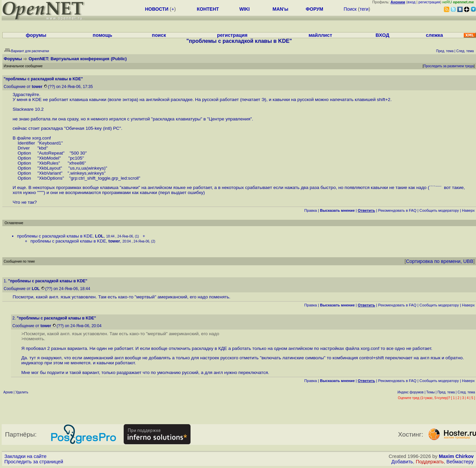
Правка (311, 210)
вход (411, 2)
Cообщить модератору (439, 210)
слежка (434, 35)
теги (364, 9)
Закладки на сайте (25, 456)
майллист (320, 35)
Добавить (402, 462)
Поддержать (430, 462)
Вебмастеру (460, 462)
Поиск (350, 9)
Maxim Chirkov (456, 456)
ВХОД (383, 35)
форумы (36, 35)
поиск (159, 35)
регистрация (429, 2)
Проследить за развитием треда (449, 66)
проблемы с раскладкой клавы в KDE (55, 236)
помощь (102, 35)
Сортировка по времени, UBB (440, 261)
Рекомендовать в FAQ (397, 210)
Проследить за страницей (34, 462)
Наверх (468, 210)
